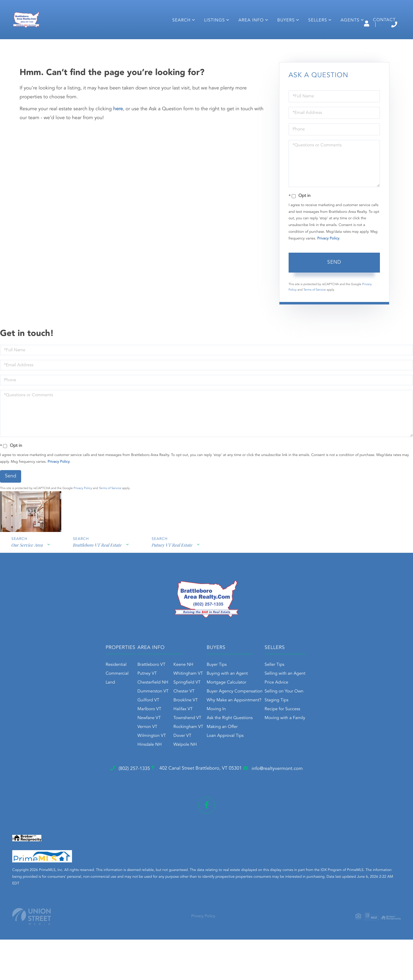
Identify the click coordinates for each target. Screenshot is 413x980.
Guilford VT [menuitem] (123, 749)
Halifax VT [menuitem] (158, 758)
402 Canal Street (194, 819)
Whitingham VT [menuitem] (163, 723)
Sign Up (337, 25)
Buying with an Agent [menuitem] (227, 723)
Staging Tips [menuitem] (302, 749)
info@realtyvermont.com (310, 819)
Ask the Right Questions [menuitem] (230, 767)
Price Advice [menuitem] (302, 732)
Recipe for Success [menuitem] (308, 758)
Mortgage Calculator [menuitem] (227, 732)
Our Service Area (26, 598)
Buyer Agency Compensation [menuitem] (235, 741)
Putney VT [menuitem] (121, 723)
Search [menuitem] (176, 42)
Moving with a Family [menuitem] (311, 767)
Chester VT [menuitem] (159, 741)
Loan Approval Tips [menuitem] (225, 785)
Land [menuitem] (59, 732)
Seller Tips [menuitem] (300, 714)
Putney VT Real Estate (175, 598)
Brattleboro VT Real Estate (98, 598)
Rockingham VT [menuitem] (163, 776)
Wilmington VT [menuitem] (126, 785)
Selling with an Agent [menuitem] (311, 723)
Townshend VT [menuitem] (162, 767)
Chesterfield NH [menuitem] (127, 732)
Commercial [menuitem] (66, 723)
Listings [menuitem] (209, 42)
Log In (310, 25)
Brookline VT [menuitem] (160, 749)
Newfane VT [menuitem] (123, 767)
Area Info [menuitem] (246, 42)
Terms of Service (314, 338)
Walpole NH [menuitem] (160, 794)
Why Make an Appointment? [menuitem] (234, 749)
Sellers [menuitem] (312, 42)
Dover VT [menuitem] (157, 785)
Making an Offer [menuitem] (222, 776)
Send (334, 311)
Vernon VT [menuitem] (122, 776)
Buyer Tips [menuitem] (217, 714)
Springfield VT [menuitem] (161, 732)
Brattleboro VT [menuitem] (126, 714)
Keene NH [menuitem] (158, 714)
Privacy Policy (328, 287)
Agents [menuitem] (345, 42)
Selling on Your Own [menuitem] (310, 741)
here (118, 157)
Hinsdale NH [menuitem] (124, 794)
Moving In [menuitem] (216, 758)
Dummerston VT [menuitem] (127, 741)
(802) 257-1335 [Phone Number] (373, 24)
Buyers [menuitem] (281, 42)
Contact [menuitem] (379, 42)
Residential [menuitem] (65, 714)
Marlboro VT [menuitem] (124, 758)
